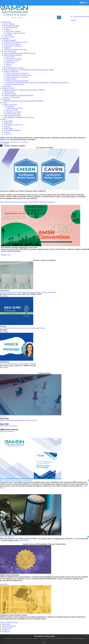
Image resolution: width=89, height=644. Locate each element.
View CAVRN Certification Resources (42, 202)
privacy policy (44, 640)
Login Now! (30, 146)
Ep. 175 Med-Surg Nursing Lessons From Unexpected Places (22, 328)
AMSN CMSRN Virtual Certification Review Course (18, 420)
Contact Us (6, 632)
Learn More (4, 584)
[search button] (59, 17)
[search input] (34, 17)
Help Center (6, 624)
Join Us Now (5, 144)
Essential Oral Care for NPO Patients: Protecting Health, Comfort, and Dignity (28, 292)
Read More (4, 296)
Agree (43, 642)
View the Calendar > (7, 431)
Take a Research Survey (9, 622)
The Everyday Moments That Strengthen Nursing (18, 364)
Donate (74, 20)
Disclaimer (6, 630)
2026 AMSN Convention (9, 426)
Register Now (6, 255)
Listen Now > (24, 540)
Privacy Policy (7, 628)
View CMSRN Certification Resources (14, 202)
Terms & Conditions (9, 626)
